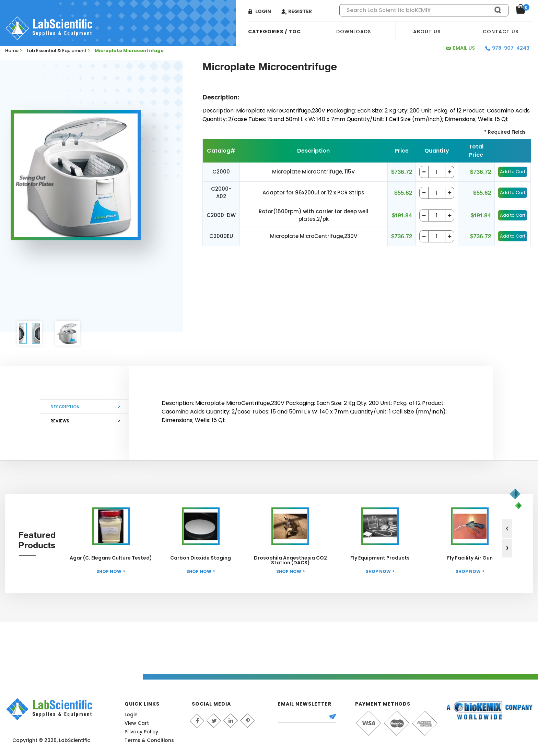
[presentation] (507, 529)
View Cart (137, 723)
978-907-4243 (511, 48)
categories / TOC (274, 32)
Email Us (464, 48)
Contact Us (501, 32)
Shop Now (109, 571)
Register (300, 11)
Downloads (354, 32)
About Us (427, 32)
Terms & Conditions (149, 740)
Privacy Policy (141, 732)
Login (263, 11)
